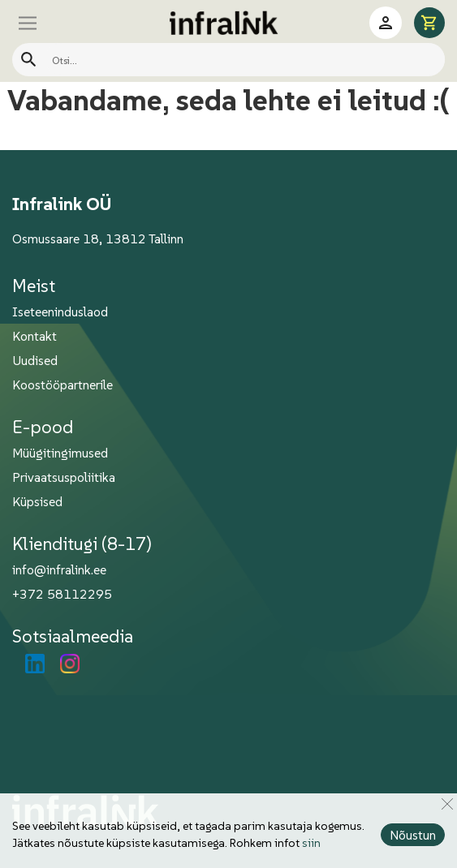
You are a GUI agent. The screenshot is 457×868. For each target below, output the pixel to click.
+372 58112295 (62, 594)
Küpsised (37, 501)
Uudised (35, 360)
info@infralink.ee (59, 569)
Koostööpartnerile (63, 385)
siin (311, 843)
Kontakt (34, 336)
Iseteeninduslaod (60, 312)
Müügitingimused (60, 453)
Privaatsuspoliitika (64, 477)
